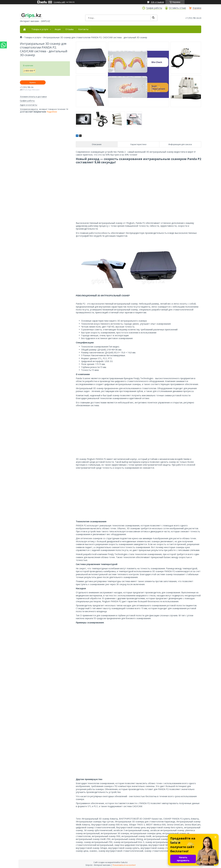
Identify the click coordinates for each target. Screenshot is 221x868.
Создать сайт (59, 2)
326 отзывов (157, 2)
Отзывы (69, 29)
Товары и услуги (40, 29)
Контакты (83, 29)
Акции (58, 29)
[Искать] (153, 18)
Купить (33, 82)
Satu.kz (124, 862)
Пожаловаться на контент (124, 865)
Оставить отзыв (177, 8)
